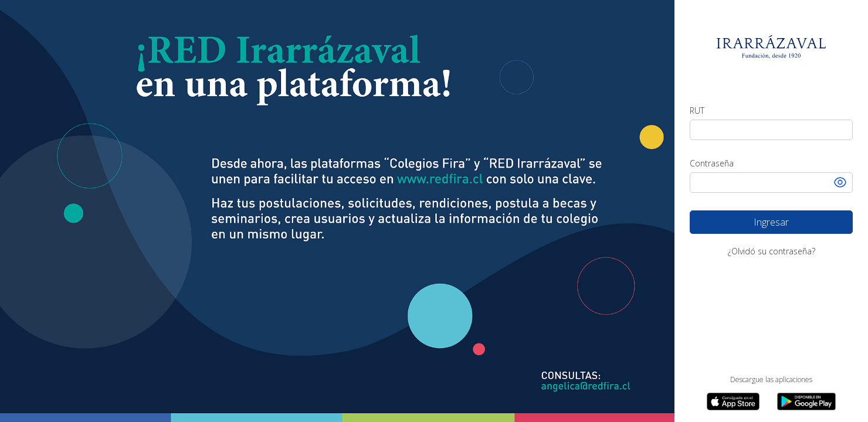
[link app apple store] (733, 401)
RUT (697, 110)
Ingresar (803, 219)
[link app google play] (806, 401)
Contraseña (712, 163)
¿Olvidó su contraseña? (772, 251)
